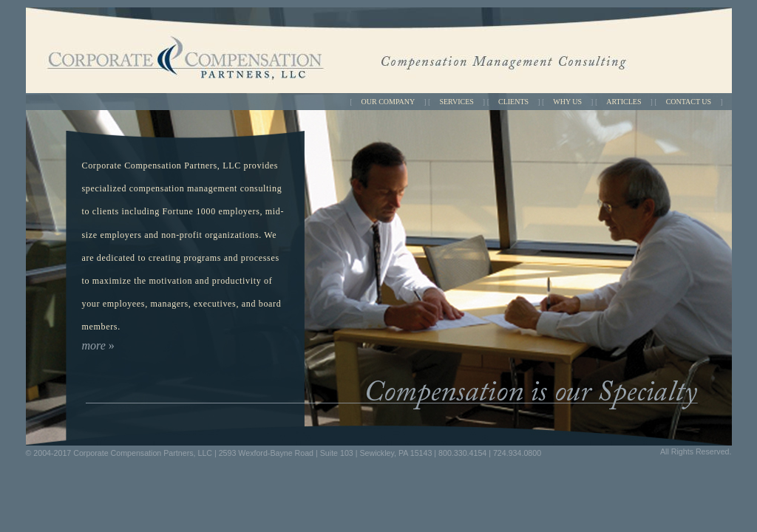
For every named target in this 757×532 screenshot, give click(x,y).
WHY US (567, 102)
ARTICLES (624, 102)
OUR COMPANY (388, 102)
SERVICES (456, 102)
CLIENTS (513, 102)
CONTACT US (689, 102)
